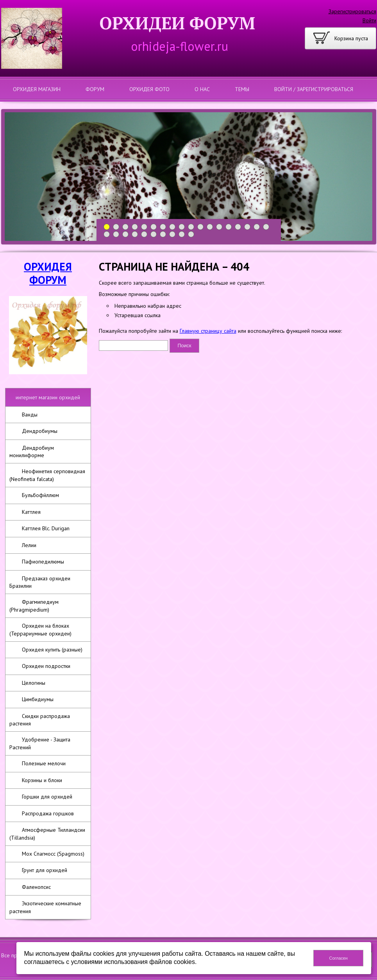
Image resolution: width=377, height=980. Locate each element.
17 (257, 227)
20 (116, 234)
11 (201, 227)
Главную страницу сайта (208, 331)
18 (266, 227)
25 (163, 234)
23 (144, 234)
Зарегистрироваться (352, 11)
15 (238, 227)
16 (247, 227)
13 (219, 227)
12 (210, 227)
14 (229, 227)
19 (107, 234)
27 (182, 234)
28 (191, 234)
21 (126, 234)
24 (154, 234)
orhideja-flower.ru (180, 46)
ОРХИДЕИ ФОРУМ (177, 23)
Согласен (339, 958)
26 (172, 234)
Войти (369, 20)
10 (191, 227)
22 (135, 234)
